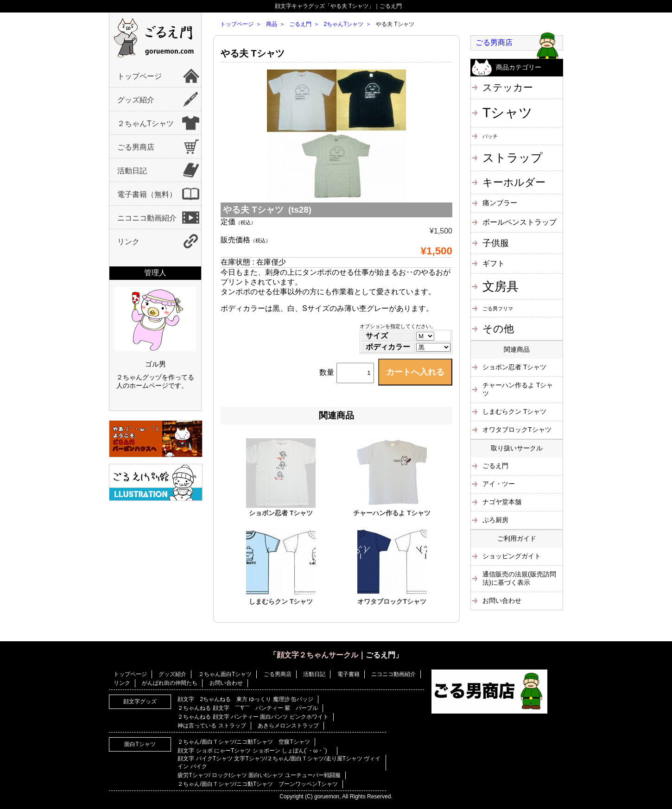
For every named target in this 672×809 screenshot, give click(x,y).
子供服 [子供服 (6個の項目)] (496, 243)
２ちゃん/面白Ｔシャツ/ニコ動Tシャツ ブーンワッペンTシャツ (257, 784)
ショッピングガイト (512, 556)
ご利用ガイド (517, 538)
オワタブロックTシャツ (392, 601)
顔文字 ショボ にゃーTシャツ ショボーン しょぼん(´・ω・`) (255, 751)
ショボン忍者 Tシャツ (281, 513)
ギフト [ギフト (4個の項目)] (494, 263)
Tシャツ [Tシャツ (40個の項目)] (507, 112)
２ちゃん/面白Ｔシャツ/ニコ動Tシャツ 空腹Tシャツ (244, 742)
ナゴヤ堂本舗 (502, 502)
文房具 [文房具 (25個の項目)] (501, 286)
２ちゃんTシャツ (146, 123)
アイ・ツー (499, 484)
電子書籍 (349, 674)
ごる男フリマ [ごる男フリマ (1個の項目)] (498, 309)
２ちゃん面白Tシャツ (225, 674)
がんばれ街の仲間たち (170, 683)
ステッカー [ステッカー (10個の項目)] (508, 87)
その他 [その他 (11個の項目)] (498, 329)
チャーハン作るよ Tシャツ (392, 513)
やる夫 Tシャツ (253, 53)
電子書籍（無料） (147, 194)
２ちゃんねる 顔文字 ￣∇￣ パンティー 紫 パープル (248, 708)
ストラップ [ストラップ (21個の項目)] (513, 158)
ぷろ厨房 (495, 520)
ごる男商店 (136, 147)
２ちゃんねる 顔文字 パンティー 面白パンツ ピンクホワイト (253, 717)
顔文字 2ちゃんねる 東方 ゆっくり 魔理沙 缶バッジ (245, 699)
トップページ (139, 76)
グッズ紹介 (136, 100)
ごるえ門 (300, 24)
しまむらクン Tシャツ (281, 601)
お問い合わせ (502, 600)
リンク (128, 242)
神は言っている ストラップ (212, 726)
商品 (272, 24)
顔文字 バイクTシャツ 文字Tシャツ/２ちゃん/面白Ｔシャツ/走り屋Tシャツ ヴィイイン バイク (279, 762)
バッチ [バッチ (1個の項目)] (490, 136)
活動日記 (132, 171)
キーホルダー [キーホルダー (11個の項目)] (514, 182)
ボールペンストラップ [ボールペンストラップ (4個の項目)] (520, 222)
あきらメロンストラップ (288, 726)
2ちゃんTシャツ (343, 24)
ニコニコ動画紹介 (147, 218)
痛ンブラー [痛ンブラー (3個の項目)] (500, 203)
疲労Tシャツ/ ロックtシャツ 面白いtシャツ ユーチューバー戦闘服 (259, 775)
